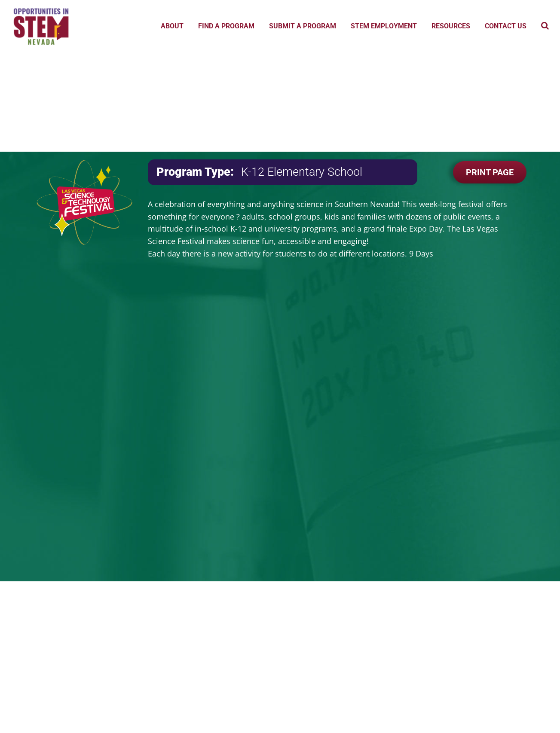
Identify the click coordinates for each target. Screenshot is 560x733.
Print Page (490, 172)
